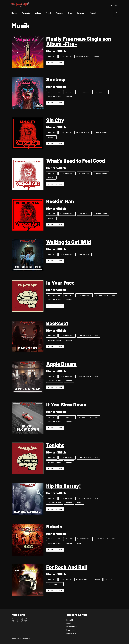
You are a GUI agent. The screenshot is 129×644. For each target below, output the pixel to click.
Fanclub (93, 13)
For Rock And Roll (67, 567)
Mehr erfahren (55, 63)
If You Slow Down (66, 404)
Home (14, 13)
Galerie (59, 13)
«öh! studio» (26, 639)
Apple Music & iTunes (105, 295)
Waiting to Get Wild (69, 242)
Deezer (97, 57)
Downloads (71, 633)
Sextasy (56, 79)
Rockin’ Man (60, 201)
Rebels (54, 526)
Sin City (55, 120)
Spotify (52, 57)
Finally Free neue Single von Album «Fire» (79, 41)
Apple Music (66, 57)
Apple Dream (61, 364)
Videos (38, 13)
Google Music (83, 580)
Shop (70, 13)
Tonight (55, 445)
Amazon (97, 580)
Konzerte (26, 13)
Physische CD (54, 92)
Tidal (79, 503)
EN (116, 6)
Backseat (57, 323)
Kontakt (81, 13)
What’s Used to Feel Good (76, 161)
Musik (49, 13)
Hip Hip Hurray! (64, 486)
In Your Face (60, 283)
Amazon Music (83, 57)
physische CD (54, 539)
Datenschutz (72, 627)
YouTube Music (84, 92)
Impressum (71, 630)
